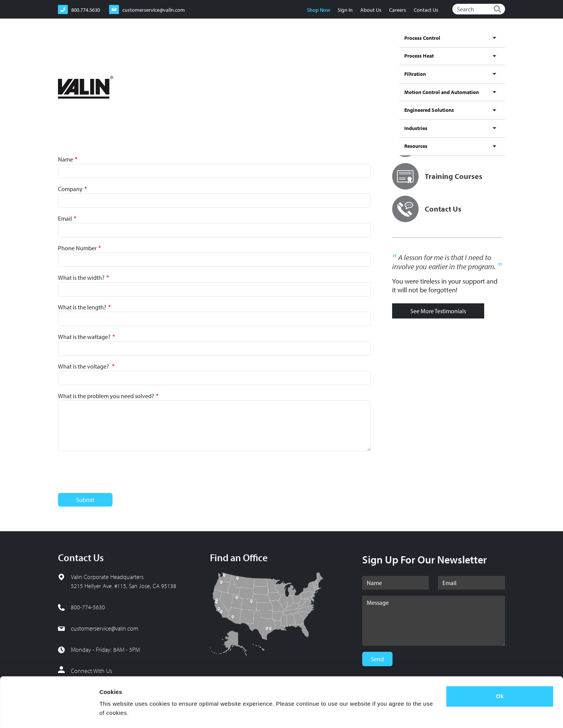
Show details (117, 713)
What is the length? (82, 307)
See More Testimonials (438, 311)
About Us (371, 10)
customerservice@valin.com (105, 628)
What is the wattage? (84, 337)
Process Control (232, 47)
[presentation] (116, 472)
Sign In (345, 10)
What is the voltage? (84, 366)
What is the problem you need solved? (106, 396)
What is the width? (81, 278)
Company (70, 189)
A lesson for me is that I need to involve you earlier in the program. (444, 262)
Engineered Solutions (420, 47)
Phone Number (77, 248)
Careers (397, 10)
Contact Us (426, 10)
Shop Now (318, 10)
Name (66, 159)
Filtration (301, 47)
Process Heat (270, 47)
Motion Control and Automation (354, 47)
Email (65, 218)
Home (64, 72)
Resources (490, 47)
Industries (462, 47)
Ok (500, 675)
